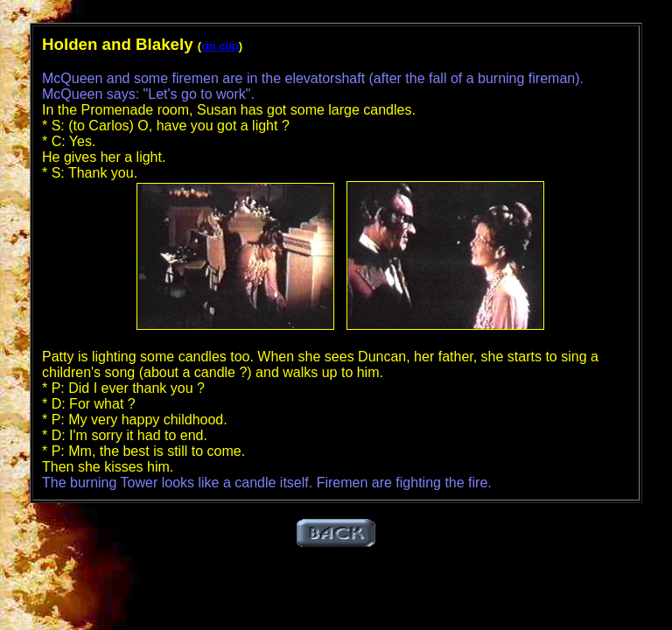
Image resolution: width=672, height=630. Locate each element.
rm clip (220, 46)
